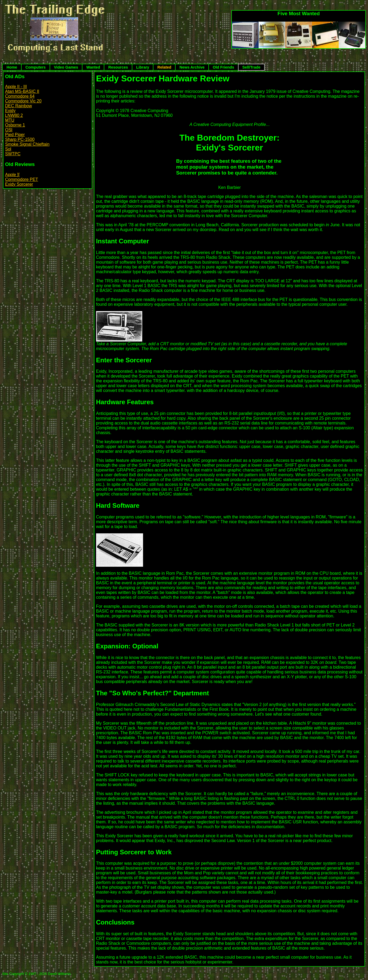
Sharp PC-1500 (20, 139)
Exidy (10, 111)
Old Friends (223, 67)
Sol (8, 149)
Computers (35, 67)
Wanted (93, 67)
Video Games (66, 67)
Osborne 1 (15, 125)
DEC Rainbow (18, 106)
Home (12, 67)
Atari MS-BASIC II (22, 91)
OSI (9, 130)
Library (143, 67)
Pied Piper (15, 135)
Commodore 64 (20, 96)
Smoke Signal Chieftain (27, 144)
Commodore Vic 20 (23, 101)
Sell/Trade (251, 67)
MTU (10, 120)
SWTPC (13, 154)
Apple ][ (12, 175)
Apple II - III (16, 87)
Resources (118, 67)
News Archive (192, 67)
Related (164, 67)
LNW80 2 (14, 115)
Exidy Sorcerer (19, 184)
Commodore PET (22, 179)
